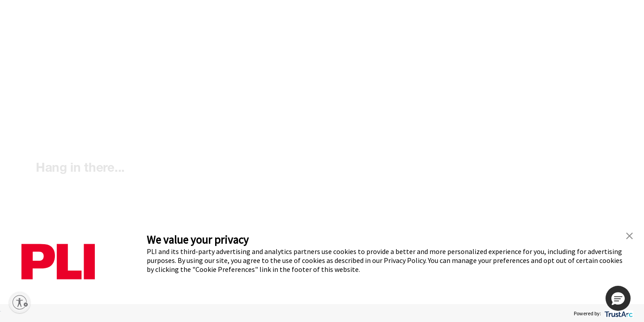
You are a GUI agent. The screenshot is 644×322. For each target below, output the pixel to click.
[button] (618, 298)
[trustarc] (618, 313)
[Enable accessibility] (20, 302)
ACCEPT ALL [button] (0, 311)
